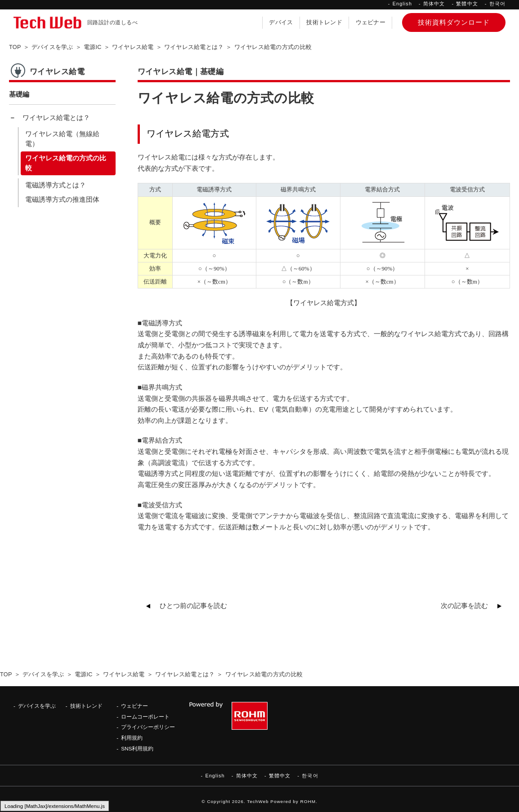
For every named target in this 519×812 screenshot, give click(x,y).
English (402, 4)
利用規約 (132, 738)
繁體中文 (467, 4)
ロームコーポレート (145, 717)
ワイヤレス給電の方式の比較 (66, 163)
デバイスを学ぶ (37, 706)
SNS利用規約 (137, 748)
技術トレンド (324, 22)
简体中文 (434, 4)
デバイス (281, 22)
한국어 (497, 4)
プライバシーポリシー (148, 727)
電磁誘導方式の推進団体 (62, 200)
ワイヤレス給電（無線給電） (62, 139)
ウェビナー (371, 22)
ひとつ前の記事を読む (193, 606)
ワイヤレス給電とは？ (56, 118)
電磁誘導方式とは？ (56, 185)
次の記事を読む (464, 606)
